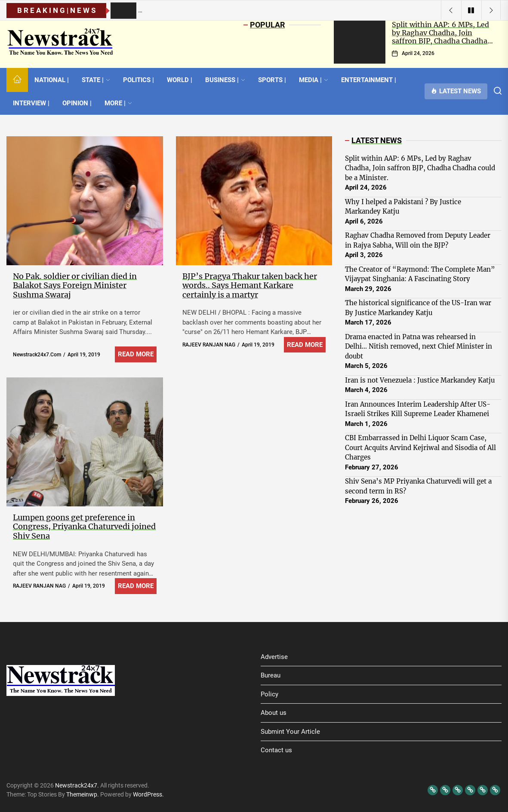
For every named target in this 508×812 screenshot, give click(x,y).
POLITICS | (139, 80)
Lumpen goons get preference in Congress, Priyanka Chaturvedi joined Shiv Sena (84, 527)
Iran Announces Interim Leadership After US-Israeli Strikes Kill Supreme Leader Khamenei (418, 409)
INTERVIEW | (31, 103)
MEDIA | (314, 80)
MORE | (118, 103)
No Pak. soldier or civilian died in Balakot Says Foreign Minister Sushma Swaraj (75, 285)
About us (274, 713)
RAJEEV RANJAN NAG (209, 345)
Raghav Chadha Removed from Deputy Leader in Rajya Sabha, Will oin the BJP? (418, 240)
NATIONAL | (52, 80)
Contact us (276, 750)
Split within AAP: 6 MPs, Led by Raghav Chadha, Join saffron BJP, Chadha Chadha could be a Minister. (440, 37)
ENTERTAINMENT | (369, 80)
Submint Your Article (290, 732)
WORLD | (180, 80)
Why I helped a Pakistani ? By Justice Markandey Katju (403, 207)
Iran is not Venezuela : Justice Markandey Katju (420, 380)
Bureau (271, 675)
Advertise (274, 657)
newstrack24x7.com (37, 355)
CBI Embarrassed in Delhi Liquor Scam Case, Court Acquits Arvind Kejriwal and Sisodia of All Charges (420, 447)
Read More (136, 354)
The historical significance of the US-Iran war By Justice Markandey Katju (418, 308)
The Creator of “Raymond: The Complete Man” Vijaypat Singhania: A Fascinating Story (420, 274)
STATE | (96, 80)
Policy (269, 694)
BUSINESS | (225, 80)
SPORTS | (272, 80)
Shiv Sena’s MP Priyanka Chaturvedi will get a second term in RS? (418, 486)
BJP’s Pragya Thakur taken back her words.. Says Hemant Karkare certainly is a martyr (250, 285)
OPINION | (77, 103)
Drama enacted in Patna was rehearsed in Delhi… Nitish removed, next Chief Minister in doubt (419, 346)
